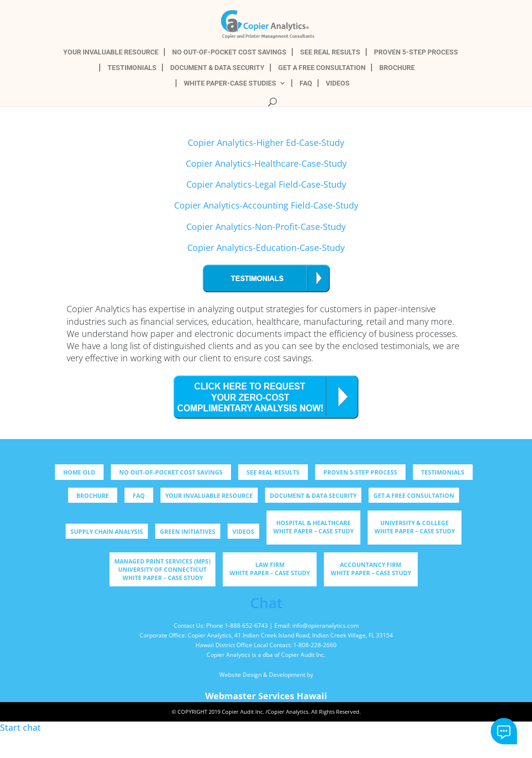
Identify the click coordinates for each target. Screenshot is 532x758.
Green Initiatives (188, 532)
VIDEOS (338, 83)
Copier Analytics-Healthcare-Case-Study (266, 163)
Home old (79, 472)
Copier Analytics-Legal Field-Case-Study (266, 184)
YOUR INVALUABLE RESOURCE (111, 52)
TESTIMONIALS (132, 68)
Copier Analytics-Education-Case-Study (266, 247)
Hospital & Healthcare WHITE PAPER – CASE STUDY (313, 527)
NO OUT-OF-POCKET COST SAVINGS (229, 52)
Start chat (504, 732)
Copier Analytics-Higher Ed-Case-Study (266, 142)
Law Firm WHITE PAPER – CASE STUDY (270, 569)
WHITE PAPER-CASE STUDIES (230, 83)
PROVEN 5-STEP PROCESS (416, 52)
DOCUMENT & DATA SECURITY (217, 68)
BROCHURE (397, 68)
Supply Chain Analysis (107, 532)
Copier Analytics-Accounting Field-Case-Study (266, 205)
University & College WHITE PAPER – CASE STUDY (415, 527)
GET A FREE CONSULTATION (322, 68)
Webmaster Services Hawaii (266, 696)
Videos (243, 532)
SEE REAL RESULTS (330, 52)
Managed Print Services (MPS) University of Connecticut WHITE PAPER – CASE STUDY (162, 570)
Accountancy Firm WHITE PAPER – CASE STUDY (371, 569)
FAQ (306, 83)
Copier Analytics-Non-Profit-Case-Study (266, 227)
